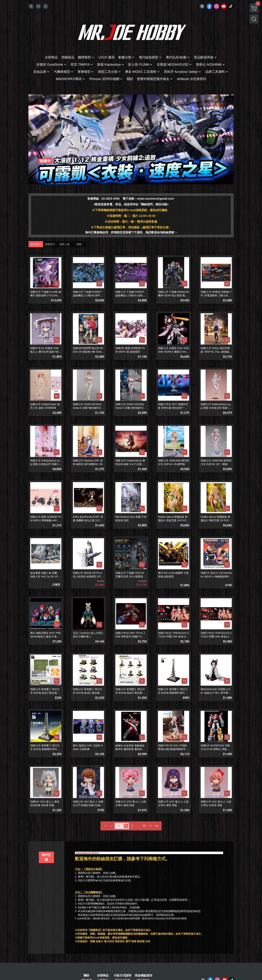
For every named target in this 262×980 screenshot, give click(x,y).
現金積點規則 (143, 976)
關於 (87, 976)
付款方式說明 (123, 976)
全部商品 (103, 976)
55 (144, 826)
